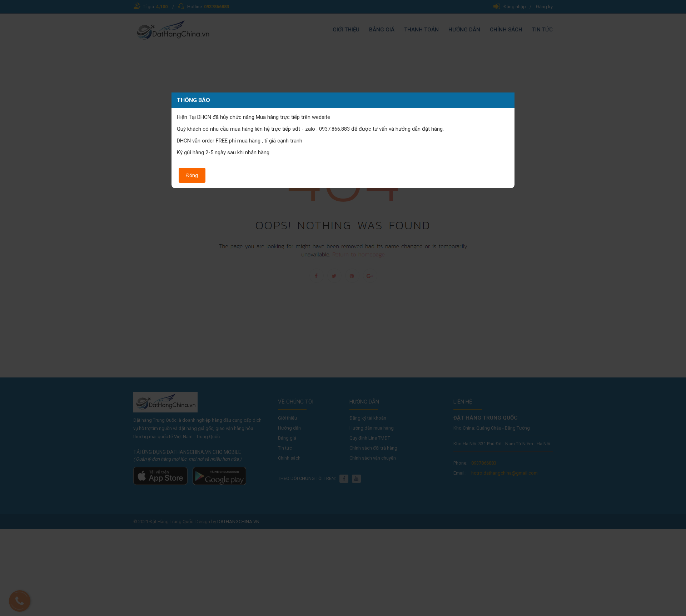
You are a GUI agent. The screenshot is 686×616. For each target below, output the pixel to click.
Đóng (192, 175)
